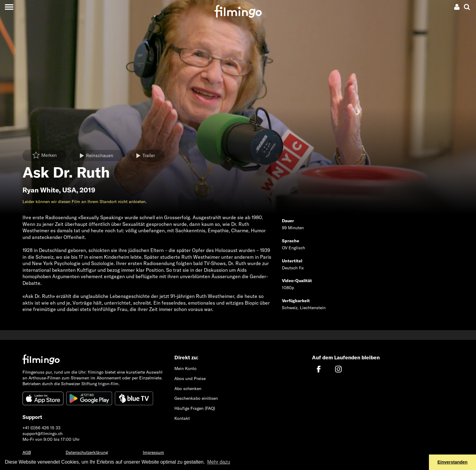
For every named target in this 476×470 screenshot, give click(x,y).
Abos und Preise (190, 378)
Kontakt (182, 418)
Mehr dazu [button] (219, 462)
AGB (27, 452)
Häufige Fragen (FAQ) (195, 408)
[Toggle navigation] (9, 7)
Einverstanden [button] (452, 462)
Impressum (153, 452)
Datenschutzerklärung (87, 452)
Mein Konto (185, 368)
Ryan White (41, 190)
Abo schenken (188, 389)
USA (69, 190)
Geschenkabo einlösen (196, 398)
